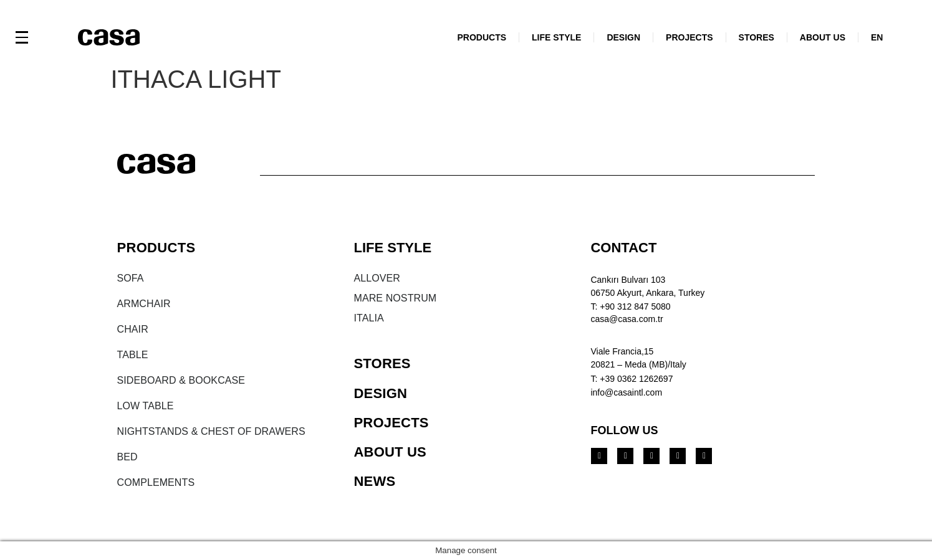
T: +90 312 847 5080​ (630, 306)
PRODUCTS (482, 37)
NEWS (374, 481)
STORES (757, 37)
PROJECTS (689, 37)
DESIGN (623, 37)
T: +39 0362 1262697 (632, 379)
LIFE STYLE (556, 37)
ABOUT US (823, 37)
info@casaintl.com (626, 392)
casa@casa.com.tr (627, 319)
